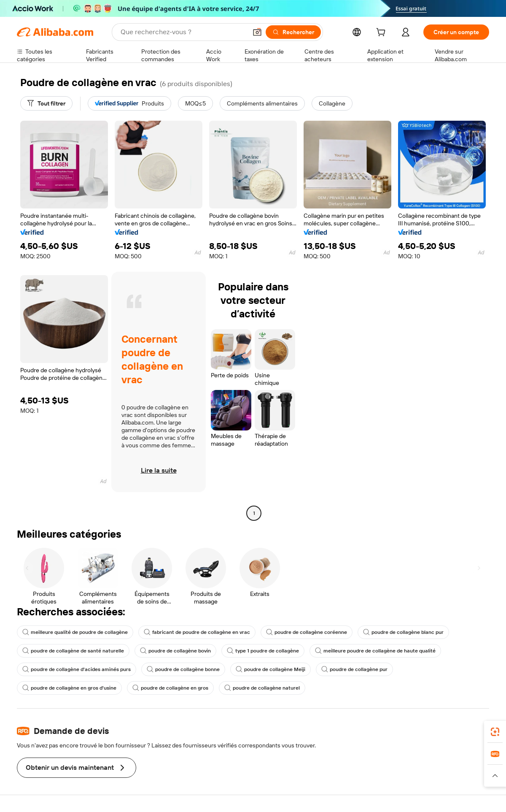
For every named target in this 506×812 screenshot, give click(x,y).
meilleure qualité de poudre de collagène (75, 632)
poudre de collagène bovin (175, 651)
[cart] (382, 33)
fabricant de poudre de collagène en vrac (197, 632)
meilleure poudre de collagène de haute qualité (375, 651)
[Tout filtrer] (46, 103)
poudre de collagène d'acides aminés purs (77, 669)
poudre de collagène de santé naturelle (73, 651)
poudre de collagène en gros (170, 688)
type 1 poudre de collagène (263, 651)
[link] (495, 732)
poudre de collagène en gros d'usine (69, 688)
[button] (257, 32)
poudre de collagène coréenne (307, 632)
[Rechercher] (293, 32)
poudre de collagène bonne (183, 669)
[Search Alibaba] (183, 32)
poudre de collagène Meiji (270, 669)
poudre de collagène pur (354, 669)
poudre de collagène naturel (262, 688)
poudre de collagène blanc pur (403, 632)
